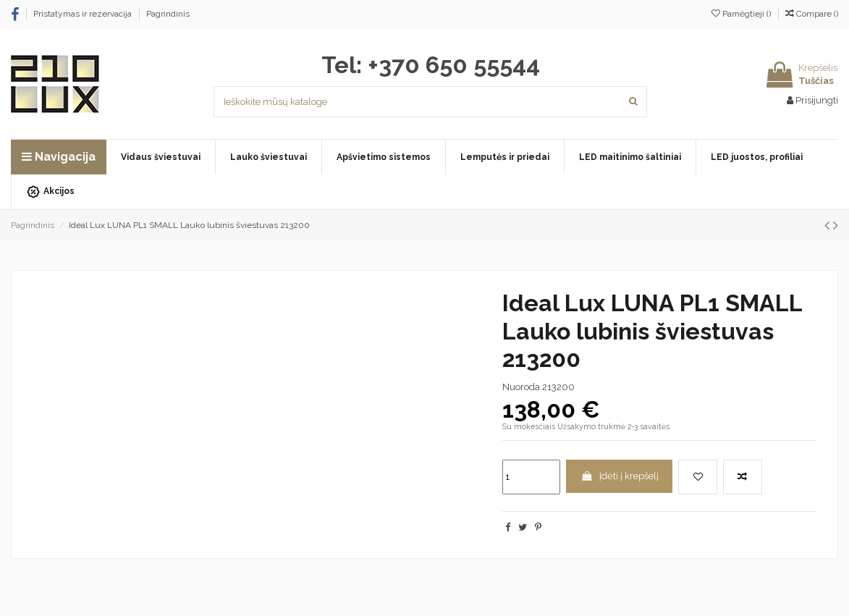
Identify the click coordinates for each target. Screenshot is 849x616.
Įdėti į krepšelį (620, 476)
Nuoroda (521, 387)
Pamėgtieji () (742, 14)
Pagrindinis (168, 14)
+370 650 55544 (454, 65)
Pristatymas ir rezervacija (84, 14)
